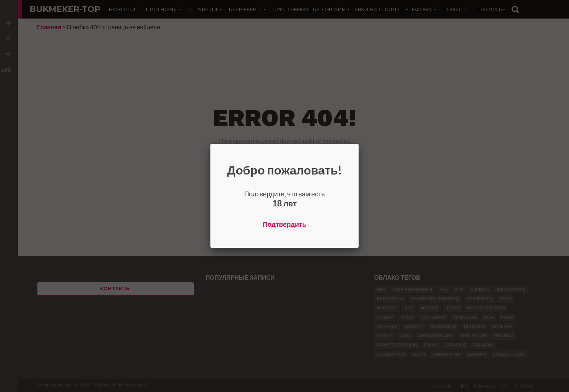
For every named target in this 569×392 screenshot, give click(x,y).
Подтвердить (284, 224)
